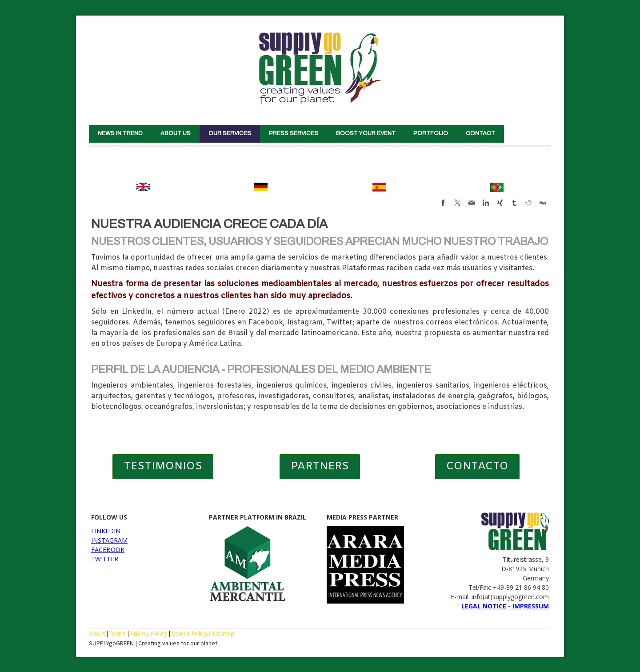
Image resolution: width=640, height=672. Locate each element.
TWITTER (105, 559)
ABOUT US (176, 133)
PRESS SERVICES (294, 133)
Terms (118, 633)
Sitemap (223, 633)
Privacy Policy (149, 633)
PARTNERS (320, 467)
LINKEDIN (106, 531)
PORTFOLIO (431, 133)
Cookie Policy (190, 633)
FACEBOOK (108, 550)
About (97, 633)
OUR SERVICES (230, 133)
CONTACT (480, 133)
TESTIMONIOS (163, 467)
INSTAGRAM (109, 540)
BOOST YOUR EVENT (366, 133)
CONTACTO (477, 467)
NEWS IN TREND (120, 133)
